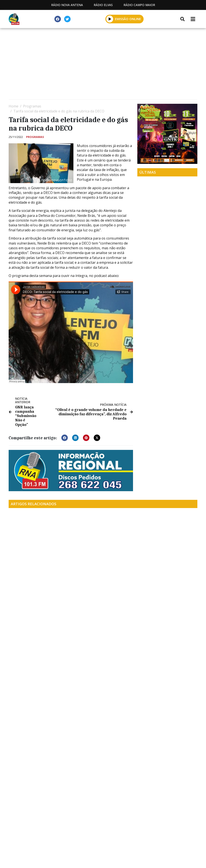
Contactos (106, 841)
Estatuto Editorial (32, 841)
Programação (72, 841)
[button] (110, 19)
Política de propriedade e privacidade (159, 841)
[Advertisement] (103, 65)
